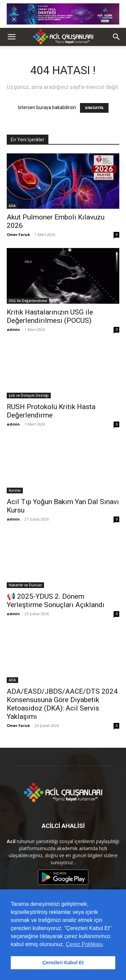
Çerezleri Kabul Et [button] (63, 963)
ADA (12, 680)
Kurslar (15, 490)
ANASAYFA (94, 108)
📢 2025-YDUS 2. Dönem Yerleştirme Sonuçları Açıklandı (56, 601)
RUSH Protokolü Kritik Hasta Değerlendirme (51, 411)
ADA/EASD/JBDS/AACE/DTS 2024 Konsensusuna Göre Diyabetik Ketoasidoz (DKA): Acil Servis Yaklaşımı (62, 704)
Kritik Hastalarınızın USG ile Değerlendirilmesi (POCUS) (50, 316)
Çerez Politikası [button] (85, 944)
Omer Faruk (18, 234)
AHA (12, 206)
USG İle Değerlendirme (28, 301)
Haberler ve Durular (25, 585)
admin (13, 329)
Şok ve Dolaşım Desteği (29, 395)
